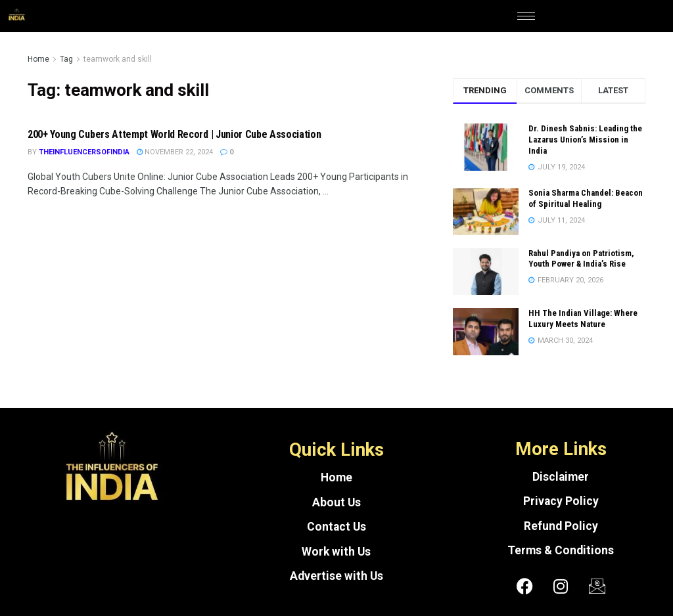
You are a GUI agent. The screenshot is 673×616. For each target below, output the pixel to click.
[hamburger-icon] (526, 16)
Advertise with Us (336, 576)
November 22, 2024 (175, 152)
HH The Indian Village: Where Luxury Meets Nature (583, 319)
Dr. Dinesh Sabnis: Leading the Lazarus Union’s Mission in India (585, 140)
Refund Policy (561, 526)
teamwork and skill (118, 59)
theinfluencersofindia (84, 152)
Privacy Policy (561, 501)
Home (38, 59)
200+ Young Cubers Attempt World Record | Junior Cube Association (174, 134)
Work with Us (336, 552)
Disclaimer (561, 477)
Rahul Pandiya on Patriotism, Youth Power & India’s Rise (581, 259)
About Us (336, 502)
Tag (66, 59)
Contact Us (336, 527)
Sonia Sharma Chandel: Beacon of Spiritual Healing (586, 198)
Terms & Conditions (561, 550)
